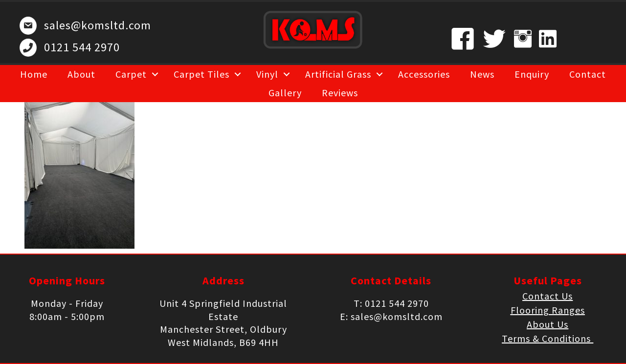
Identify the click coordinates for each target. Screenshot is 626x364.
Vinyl (267, 74)
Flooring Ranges (548, 310)
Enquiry (532, 74)
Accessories (424, 74)
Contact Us (548, 296)
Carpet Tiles (201, 74)
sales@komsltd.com (98, 25)
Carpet (131, 74)
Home (34, 74)
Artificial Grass (338, 74)
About (81, 74)
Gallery (285, 93)
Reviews (340, 93)
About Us (548, 324)
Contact (588, 74)
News (482, 74)
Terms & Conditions (548, 338)
